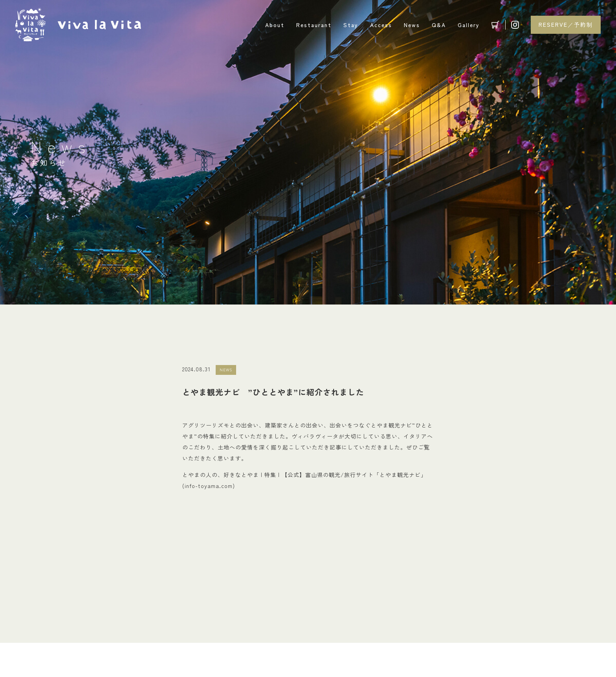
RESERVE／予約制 (566, 24)
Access (381, 25)
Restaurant (314, 25)
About (275, 25)
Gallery (469, 25)
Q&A (439, 25)
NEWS (226, 370)
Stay (351, 25)
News (412, 25)
